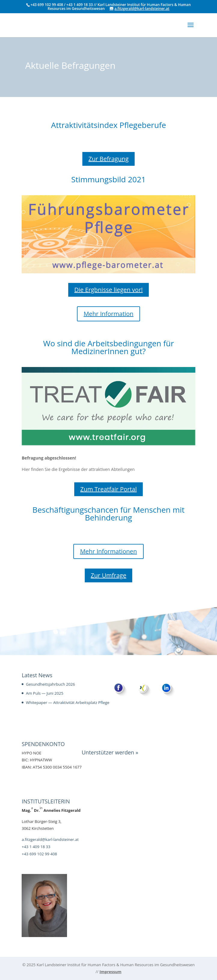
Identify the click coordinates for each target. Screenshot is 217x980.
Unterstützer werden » (110, 752)
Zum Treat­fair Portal (108, 489)
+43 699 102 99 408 (39, 854)
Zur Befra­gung (108, 159)
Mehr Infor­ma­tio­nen (108, 551)
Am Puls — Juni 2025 (44, 693)
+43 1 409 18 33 (36, 847)
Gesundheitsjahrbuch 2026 (50, 684)
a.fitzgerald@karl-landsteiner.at (50, 839)
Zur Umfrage (108, 575)
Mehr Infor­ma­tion (108, 314)
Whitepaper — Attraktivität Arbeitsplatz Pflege (68, 702)
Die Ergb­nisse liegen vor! (108, 290)
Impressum (110, 972)
